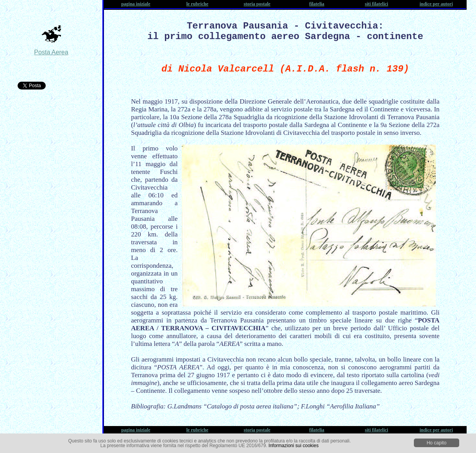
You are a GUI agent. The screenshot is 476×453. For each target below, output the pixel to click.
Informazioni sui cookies (293, 446)
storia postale (257, 4)
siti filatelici (377, 4)
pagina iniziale (136, 4)
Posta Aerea (51, 52)
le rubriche (197, 4)
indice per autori (436, 4)
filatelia (317, 4)
